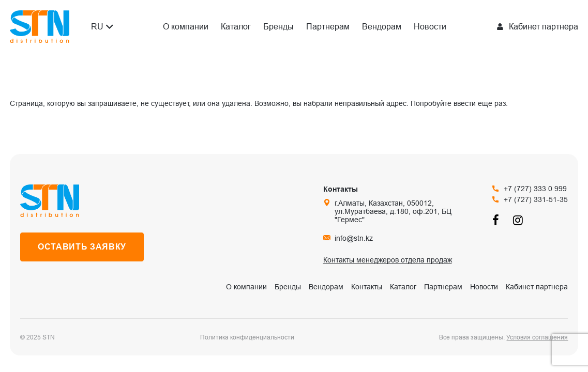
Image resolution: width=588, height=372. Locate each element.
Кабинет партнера (537, 287)
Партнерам (328, 27)
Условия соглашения (537, 337)
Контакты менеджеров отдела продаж (388, 260)
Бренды (278, 27)
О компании (186, 27)
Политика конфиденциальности (247, 337)
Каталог (236, 27)
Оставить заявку (82, 247)
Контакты (367, 287)
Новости (430, 27)
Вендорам (382, 27)
